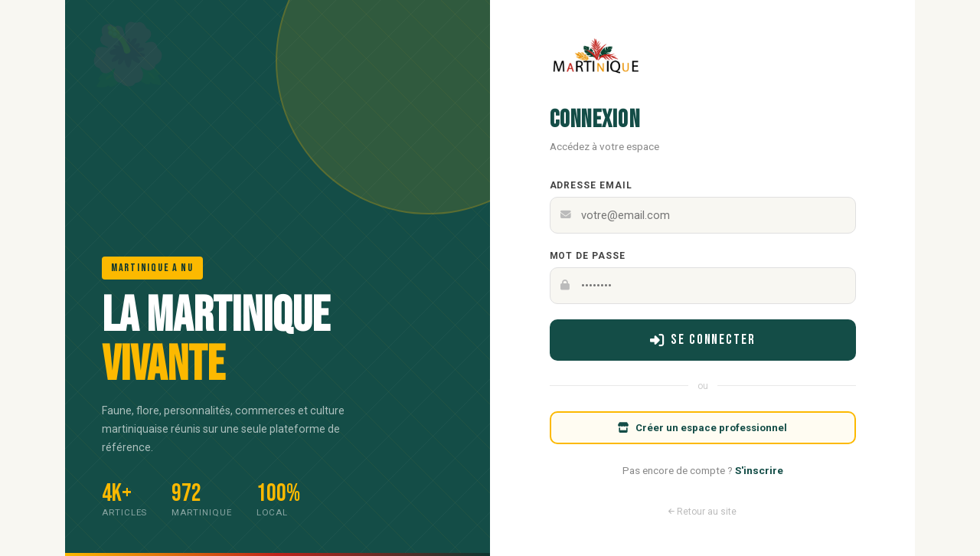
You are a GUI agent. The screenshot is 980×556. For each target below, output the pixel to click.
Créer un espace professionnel (702, 428)
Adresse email (591, 185)
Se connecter (703, 340)
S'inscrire (759, 470)
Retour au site (702, 512)
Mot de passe (588, 256)
